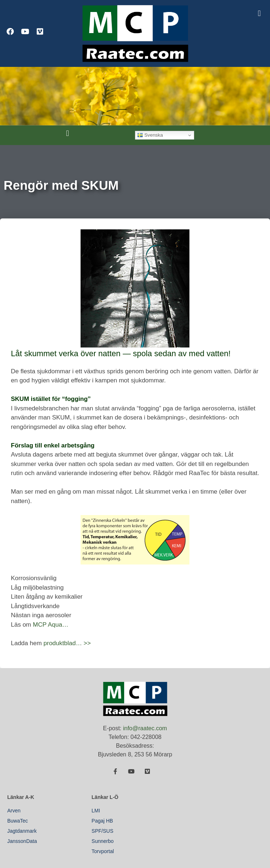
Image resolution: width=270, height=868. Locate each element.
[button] (259, 13)
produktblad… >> (67, 643)
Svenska (150, 135)
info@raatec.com (145, 728)
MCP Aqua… (50, 625)
